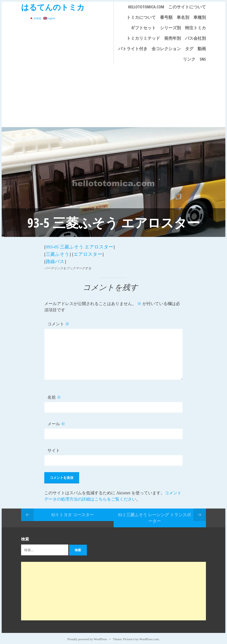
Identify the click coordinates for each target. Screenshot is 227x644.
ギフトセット (143, 28)
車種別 (200, 17)
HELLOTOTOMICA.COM (146, 7)
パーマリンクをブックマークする (68, 265)
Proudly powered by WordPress (87, 636)
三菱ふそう (58, 252)
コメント (58, 321)
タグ (189, 49)
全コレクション (166, 49)
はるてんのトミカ (53, 7)
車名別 (183, 17)
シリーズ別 (170, 28)
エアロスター (88, 252)
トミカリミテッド (143, 38)
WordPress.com (149, 636)
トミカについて (141, 17)
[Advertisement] (113, 96)
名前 (54, 394)
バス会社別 (195, 38)
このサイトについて (187, 7)
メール (56, 421)
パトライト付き (133, 49)
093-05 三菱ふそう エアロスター (79, 246)
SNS (203, 59)
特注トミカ (195, 28)
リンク (189, 59)
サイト (54, 447)
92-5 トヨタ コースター (72, 511)
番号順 (166, 17)
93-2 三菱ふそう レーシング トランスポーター (154, 514)
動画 (202, 49)
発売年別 (172, 38)
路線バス (55, 259)
